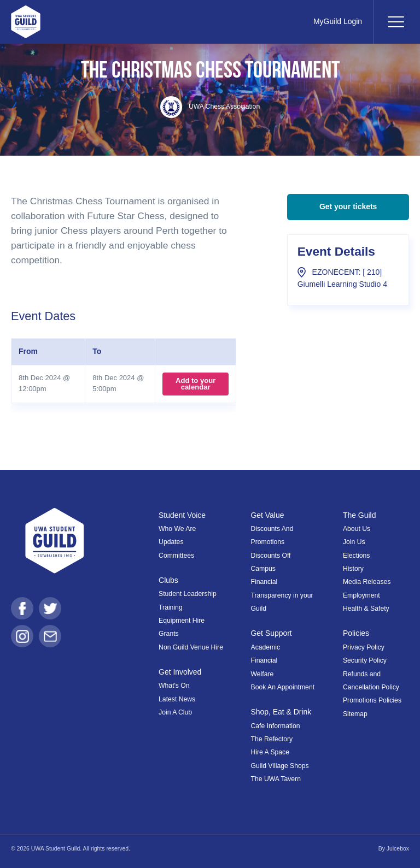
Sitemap (355, 714)
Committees (176, 556)
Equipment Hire (182, 621)
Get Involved (180, 672)
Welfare (262, 674)
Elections (356, 556)
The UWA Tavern (276, 779)
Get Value (268, 515)
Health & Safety (366, 609)
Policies (356, 633)
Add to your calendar (196, 384)
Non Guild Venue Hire (191, 647)
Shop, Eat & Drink (281, 712)
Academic (266, 647)
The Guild (359, 515)
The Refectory (272, 739)
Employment (361, 595)
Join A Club (175, 712)
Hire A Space (270, 752)
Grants (169, 634)
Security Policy (365, 660)
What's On (174, 686)
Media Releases (367, 582)
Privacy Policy (364, 647)
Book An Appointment (283, 687)
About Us (357, 529)
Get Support (272, 633)
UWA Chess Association (210, 107)
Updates (171, 542)
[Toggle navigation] (395, 22)
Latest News (177, 699)
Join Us (354, 542)
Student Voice (182, 515)
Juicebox (398, 849)
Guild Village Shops (280, 766)
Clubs (168, 580)
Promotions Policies (372, 700)
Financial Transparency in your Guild (282, 595)
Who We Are (177, 529)
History (353, 569)
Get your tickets (348, 206)
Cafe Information (276, 726)
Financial (264, 660)
